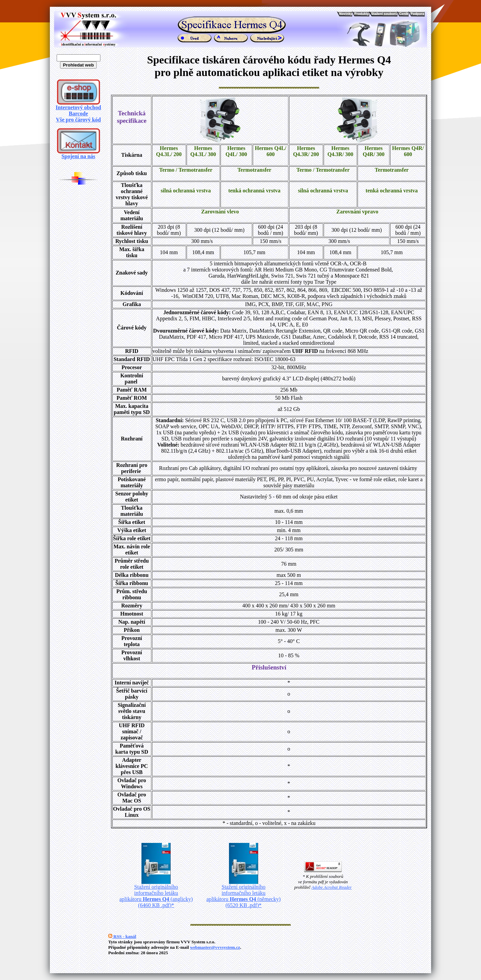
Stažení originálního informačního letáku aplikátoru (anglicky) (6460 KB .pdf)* (156, 894)
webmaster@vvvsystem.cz (215, 947)
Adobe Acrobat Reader (331, 887)
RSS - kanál (122, 936)
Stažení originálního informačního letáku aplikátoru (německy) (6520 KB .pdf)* (243, 894)
